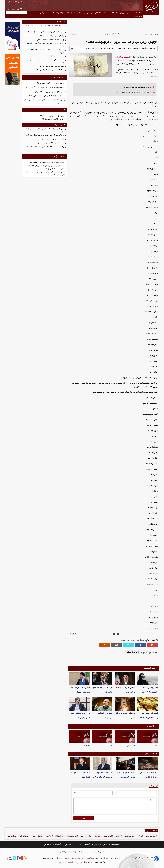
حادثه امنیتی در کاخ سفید (56, 56)
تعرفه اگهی (11, 2)
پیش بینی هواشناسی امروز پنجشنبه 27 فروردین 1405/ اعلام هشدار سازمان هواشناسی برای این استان (46, 167)
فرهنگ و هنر (89, 13)
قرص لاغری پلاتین (38, 836)
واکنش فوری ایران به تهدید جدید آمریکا (50, 83)
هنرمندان (51, 13)
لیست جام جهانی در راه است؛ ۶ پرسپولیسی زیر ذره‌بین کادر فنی (45, 61)
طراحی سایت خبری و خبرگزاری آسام (144, 859)
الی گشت (119, 836)
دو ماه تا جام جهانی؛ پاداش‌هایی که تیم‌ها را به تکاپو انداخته (46, 70)
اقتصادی (115, 13)
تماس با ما (23, 2)
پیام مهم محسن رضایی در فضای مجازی (52, 66)
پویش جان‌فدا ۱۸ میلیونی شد (55, 116)
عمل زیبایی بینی (86, 836)
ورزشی (122, 13)
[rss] (26, 858)
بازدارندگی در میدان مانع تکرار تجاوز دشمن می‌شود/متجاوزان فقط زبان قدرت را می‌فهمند (45, 173)
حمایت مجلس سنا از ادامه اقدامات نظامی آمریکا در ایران (44, 87)
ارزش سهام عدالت (125, 57)
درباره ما (35, 2)
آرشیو (67, 13)
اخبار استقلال (60, 836)
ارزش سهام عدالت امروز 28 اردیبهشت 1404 (138, 87)
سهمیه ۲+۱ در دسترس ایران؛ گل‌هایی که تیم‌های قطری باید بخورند (46, 51)
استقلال (110, 745)
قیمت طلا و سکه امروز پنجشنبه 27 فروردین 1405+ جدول (46, 162)
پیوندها (17, 2)
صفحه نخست (138, 13)
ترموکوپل (50, 836)
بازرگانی (43, 13)
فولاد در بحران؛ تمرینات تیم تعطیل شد (52, 36)
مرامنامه (29, 2)
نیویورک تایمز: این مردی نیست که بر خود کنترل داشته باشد (45, 32)
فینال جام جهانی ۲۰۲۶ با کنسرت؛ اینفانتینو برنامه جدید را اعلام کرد (45, 27)
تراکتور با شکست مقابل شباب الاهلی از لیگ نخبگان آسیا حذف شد (45, 45)
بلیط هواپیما (12, 836)
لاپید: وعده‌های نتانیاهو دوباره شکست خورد (51, 40)
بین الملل (106, 13)
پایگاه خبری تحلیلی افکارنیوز (83, 858)
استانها (73, 13)
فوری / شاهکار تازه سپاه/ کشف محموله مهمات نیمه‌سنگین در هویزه (43, 101)
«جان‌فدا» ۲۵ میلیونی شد (56, 119)
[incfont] (118, 634)
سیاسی (129, 13)
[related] (72, 49)
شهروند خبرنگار (137, 16)
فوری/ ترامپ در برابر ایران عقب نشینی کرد (49, 92)
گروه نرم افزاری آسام (76, 862)
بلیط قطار (98, 836)
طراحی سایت (129, 836)
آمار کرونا (140, 836)
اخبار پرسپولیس (72, 836)
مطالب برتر (151, 726)
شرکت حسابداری (151, 836)
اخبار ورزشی (131, 745)
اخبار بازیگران (108, 836)
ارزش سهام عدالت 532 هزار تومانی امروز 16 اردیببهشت (135, 92)
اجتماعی (98, 13)
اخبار (156, 745)
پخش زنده (60, 13)
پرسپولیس (86, 745)
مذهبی (80, 13)
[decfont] (114, 634)
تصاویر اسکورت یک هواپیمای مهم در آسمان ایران (47, 96)
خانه (78, 34)
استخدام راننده (24, 836)
